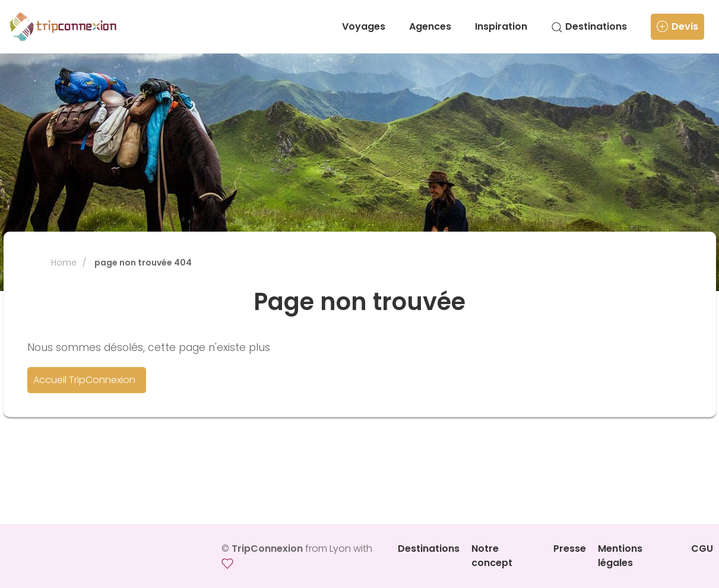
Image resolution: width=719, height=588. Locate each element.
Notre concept (492, 556)
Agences (430, 26)
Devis (677, 26)
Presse (570, 549)
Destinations (589, 26)
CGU (702, 549)
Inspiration (501, 26)
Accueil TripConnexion (84, 380)
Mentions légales (620, 556)
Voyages (364, 26)
